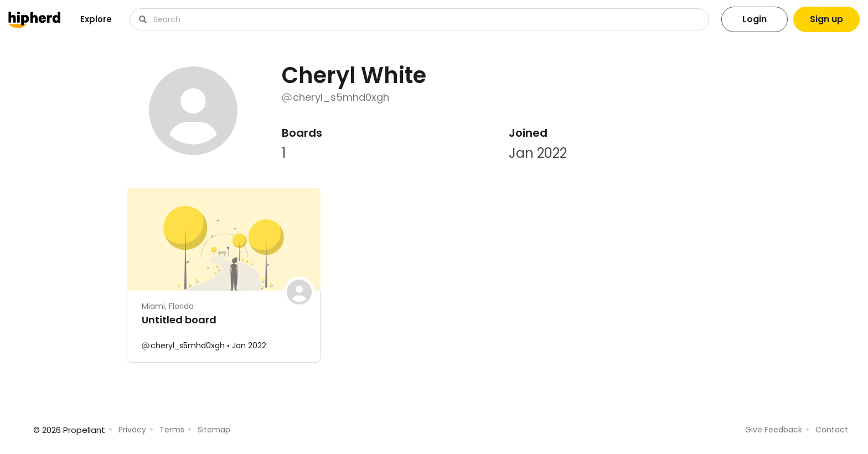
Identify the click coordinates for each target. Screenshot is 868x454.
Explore (96, 19)
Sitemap (214, 430)
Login (755, 19)
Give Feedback (774, 430)
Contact (832, 430)
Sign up (826, 19)
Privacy (132, 430)
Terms (172, 430)
